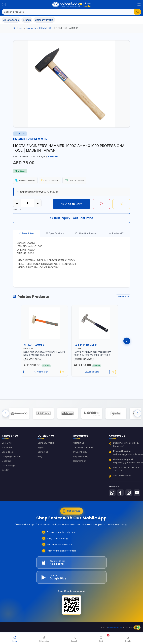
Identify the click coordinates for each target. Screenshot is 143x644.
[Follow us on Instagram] (129, 493)
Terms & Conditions (83, 448)
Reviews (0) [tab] (117, 233)
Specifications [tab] (55, 233)
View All (123, 297)
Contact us (43, 453)
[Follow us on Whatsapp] (112, 493)
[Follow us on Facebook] (121, 493)
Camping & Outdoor (12, 457)
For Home (7, 448)
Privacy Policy (80, 453)
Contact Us (79, 443)
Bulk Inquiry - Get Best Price (71, 218)
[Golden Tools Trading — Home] (71, 5)
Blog (40, 457)
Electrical (6, 462)
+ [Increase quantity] (38, 203)
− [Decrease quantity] (17, 203)
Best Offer (7, 443)
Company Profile (46, 443)
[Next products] (127, 341)
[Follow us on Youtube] (138, 493)
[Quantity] (27, 203)
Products (31, 28)
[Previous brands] (6, 414)
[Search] (68, 12)
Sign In (41, 448)
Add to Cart (71, 204)
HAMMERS (45, 28)
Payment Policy (81, 457)
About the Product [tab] (86, 233)
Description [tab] (26, 233)
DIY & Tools (8, 453)
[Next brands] (138, 414)
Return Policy (80, 462)
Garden (6, 471)
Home (18, 28)
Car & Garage (9, 466)
